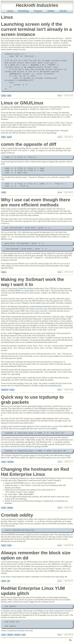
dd (9, 581)
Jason (59, 96)
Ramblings (24, 11)
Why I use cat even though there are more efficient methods (36, 202)
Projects (38, 11)
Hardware (5, 390)
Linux (4, 96)
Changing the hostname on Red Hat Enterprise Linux (35, 472)
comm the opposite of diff (29, 144)
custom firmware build (39, 306)
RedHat (10, 508)
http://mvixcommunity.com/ (51, 386)
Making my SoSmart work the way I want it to (32, 282)
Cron (9, 545)
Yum (24, 635)
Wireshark (43, 408)
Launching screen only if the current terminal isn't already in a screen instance (36, 29)
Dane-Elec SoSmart (26, 288)
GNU (4, 137)
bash (9, 96)
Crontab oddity (17, 515)
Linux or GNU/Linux (22, 103)
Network (10, 462)
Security (17, 635)
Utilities (51, 11)
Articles (63, 11)
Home (10, 11)
